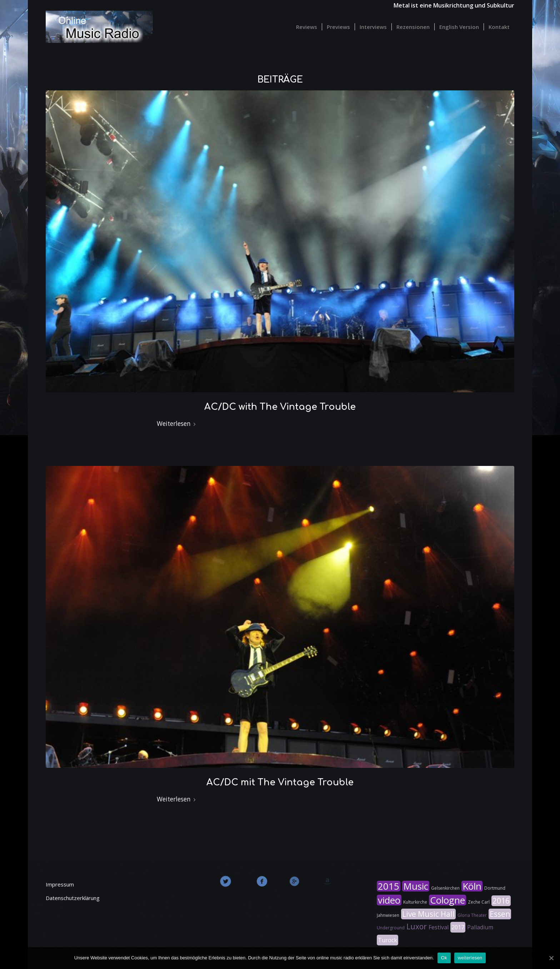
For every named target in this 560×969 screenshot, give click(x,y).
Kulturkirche (415, 902)
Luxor (417, 926)
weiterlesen (470, 958)
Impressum (60, 884)
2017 (458, 927)
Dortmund (495, 888)
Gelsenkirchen (445, 888)
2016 (501, 901)
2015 (389, 886)
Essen (500, 914)
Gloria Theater (472, 915)
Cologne (447, 900)
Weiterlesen (177, 424)
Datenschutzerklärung (73, 898)
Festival (439, 927)
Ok (444, 958)
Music (416, 886)
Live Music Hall (428, 914)
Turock (387, 940)
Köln (472, 886)
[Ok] (551, 958)
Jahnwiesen (388, 915)
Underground (391, 928)
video (389, 900)
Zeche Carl (479, 902)
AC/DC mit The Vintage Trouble (280, 782)
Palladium (480, 927)
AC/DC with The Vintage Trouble (280, 407)
